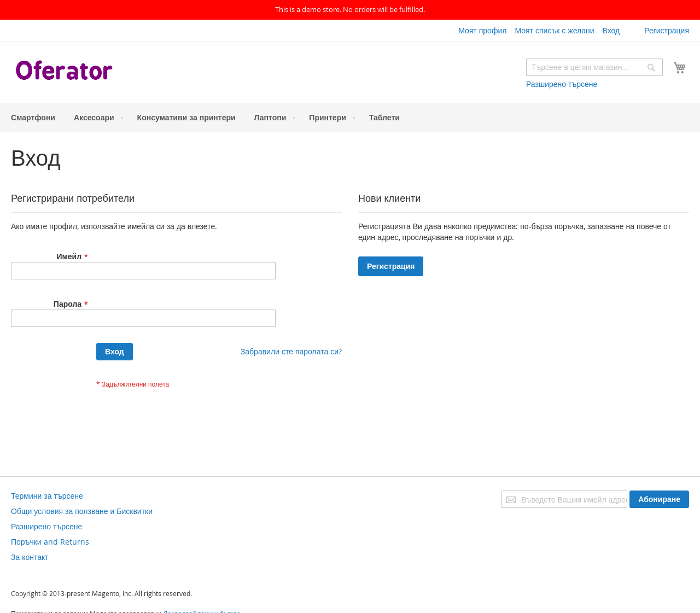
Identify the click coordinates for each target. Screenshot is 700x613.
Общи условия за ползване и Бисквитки (82, 511)
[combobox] (594, 67)
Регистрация (667, 30)
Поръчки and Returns (50, 542)
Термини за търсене (47, 496)
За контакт (30, 557)
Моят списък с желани (554, 30)
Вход (611, 30)
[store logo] (66, 72)
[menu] (350, 117)
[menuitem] (33, 117)
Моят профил (482, 30)
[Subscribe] (659, 499)
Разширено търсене (562, 84)
